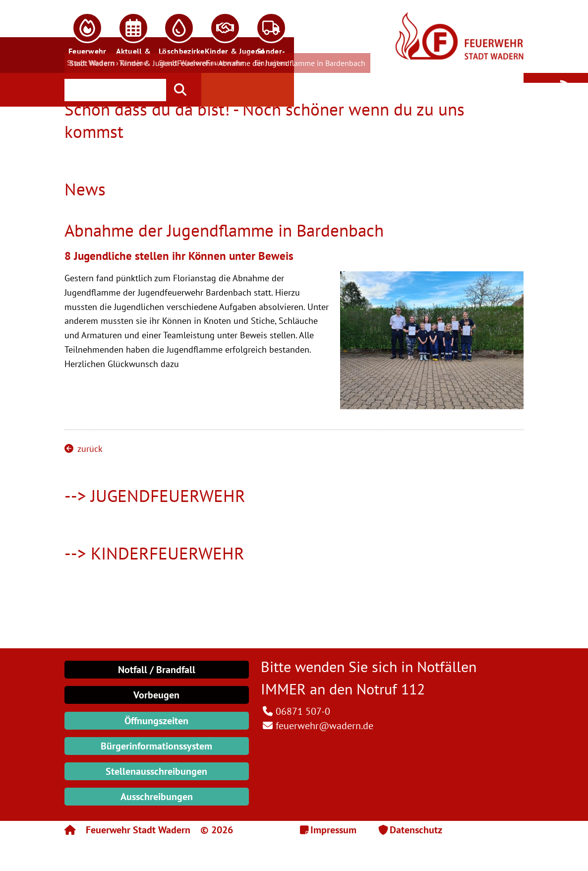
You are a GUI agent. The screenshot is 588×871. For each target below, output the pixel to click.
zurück (84, 449)
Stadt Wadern (92, 63)
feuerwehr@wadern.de (324, 726)
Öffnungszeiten (156, 721)
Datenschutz (416, 830)
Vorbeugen (156, 695)
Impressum (333, 830)
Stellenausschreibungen (156, 771)
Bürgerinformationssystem (156, 746)
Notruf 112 (391, 689)
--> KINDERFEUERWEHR (154, 553)
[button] (88, 36)
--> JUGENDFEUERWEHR (155, 496)
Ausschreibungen (157, 797)
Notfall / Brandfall (157, 670)
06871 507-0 (303, 711)
